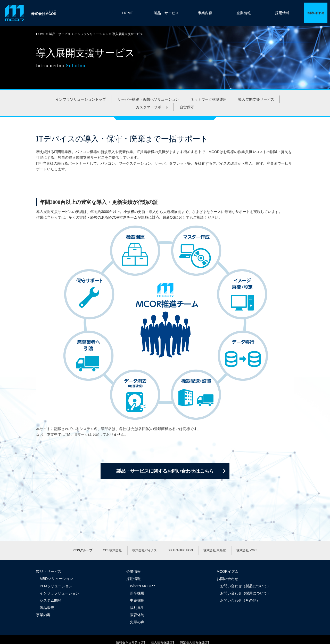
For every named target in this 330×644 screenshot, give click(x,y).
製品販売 (47, 608)
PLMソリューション (56, 586)
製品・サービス (166, 13)
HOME (128, 13)
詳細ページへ (316, 13)
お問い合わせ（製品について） (245, 586)
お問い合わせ (227, 579)
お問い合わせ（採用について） (245, 593)
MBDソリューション (56, 579)
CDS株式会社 (112, 550)
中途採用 (137, 600)
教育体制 (137, 615)
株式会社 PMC (246, 550)
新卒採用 (137, 593)
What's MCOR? (142, 586)
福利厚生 (137, 608)
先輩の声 (137, 622)
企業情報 (244, 13)
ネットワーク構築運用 (209, 99)
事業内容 (205, 13)
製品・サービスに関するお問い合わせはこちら (165, 471)
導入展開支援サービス (256, 99)
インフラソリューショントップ (81, 99)
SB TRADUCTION (180, 550)
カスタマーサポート (152, 107)
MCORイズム (228, 571)
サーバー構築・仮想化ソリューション (148, 99)
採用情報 (282, 13)
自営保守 (187, 107)
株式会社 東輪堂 (215, 550)
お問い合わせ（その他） (240, 600)
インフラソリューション (91, 34)
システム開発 (51, 600)
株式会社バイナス (145, 550)
